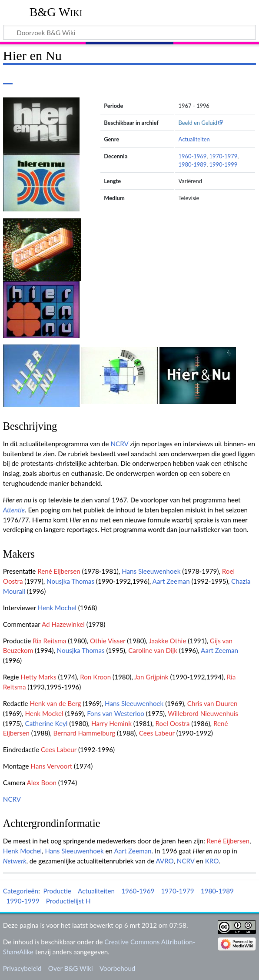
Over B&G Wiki (71, 968)
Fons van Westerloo (116, 713)
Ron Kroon (95, 677)
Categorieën (21, 891)
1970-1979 (223, 156)
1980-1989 (193, 164)
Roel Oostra (173, 723)
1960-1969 (193, 156)
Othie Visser (108, 641)
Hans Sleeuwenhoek (151, 571)
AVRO (164, 861)
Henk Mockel (44, 713)
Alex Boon (42, 783)
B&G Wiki (56, 12)
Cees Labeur (157, 733)
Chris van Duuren (213, 703)
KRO (212, 861)
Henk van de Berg (55, 703)
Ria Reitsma (49, 641)
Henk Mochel (57, 608)
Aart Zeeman (171, 581)
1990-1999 (223, 164)
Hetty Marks (38, 677)
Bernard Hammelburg (85, 733)
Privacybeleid (22, 968)
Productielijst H (68, 901)
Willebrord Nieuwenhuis (203, 713)
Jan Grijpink (151, 677)
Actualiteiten (194, 139)
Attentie (14, 510)
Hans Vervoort (51, 766)
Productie (57, 891)
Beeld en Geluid (198, 123)
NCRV (119, 444)
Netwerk (15, 861)
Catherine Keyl (46, 723)
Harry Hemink (111, 723)
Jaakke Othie (167, 641)
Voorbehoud (117, 968)
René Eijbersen (59, 571)
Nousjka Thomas (70, 581)
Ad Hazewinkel (63, 624)
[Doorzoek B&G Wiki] (129, 32)
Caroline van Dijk (153, 650)
